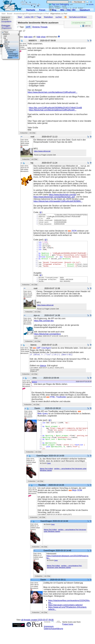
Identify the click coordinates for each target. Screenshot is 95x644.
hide (26, 37)
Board (10, 14)
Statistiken (48, 17)
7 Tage (38, 17)
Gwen (49, 477)
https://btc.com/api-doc (44, 329)
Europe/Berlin (7, 22)
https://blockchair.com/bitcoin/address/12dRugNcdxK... (53, 110)
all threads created (37, 634)
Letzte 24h (29, 17)
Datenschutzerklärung (53, 643)
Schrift (90, 4)
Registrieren (7, 28)
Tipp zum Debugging (59, 4)
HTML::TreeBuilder (56, 406)
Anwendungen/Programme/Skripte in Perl (31, 14)
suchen (59, 17)
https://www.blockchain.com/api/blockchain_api (54, 197)
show (43, 37)
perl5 (28, 27)
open (30, 37)
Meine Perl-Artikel (46, 483)
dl (41, 212)
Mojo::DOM (75, 505)
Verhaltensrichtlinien (78, 17)
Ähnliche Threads (40, 27)
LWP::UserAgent (42, 356)
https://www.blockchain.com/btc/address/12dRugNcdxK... (53, 92)
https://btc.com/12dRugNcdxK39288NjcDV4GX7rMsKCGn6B (55, 108)
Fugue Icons (68, 638)
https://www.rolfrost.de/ (42, 151)
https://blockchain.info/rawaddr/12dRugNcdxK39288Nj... (58, 201)
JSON (72, 233)
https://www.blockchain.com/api (62, 195)
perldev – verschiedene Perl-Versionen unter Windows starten (64, 581)
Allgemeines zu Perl (59, 14)
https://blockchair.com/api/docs (47, 342)
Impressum (49, 641)
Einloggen (6, 26)
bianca (43, 374)
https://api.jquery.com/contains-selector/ (65, 619)
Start (4, 14)
